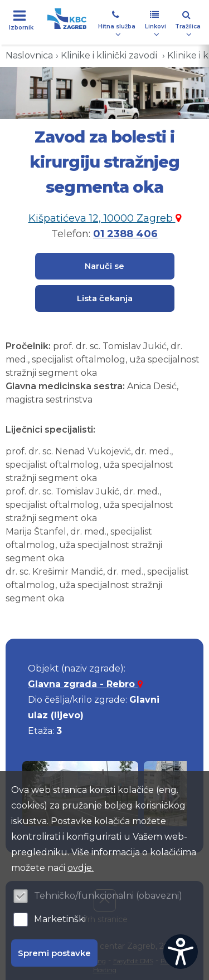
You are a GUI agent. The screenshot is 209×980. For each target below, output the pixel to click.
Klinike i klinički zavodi (110, 55)
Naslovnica (29, 55)
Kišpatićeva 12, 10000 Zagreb (105, 218)
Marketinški (60, 919)
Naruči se (104, 266)
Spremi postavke (54, 953)
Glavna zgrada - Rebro (85, 684)
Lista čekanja (105, 298)
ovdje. (81, 868)
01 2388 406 (125, 234)
